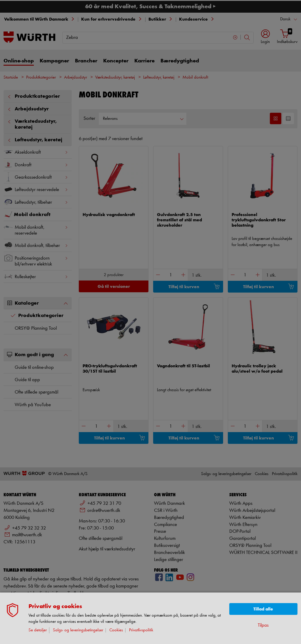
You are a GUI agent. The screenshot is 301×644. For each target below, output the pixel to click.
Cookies (116, 630)
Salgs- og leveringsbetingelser (78, 630)
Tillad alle (263, 609)
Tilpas (263, 625)
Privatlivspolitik (141, 630)
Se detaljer (38, 630)
